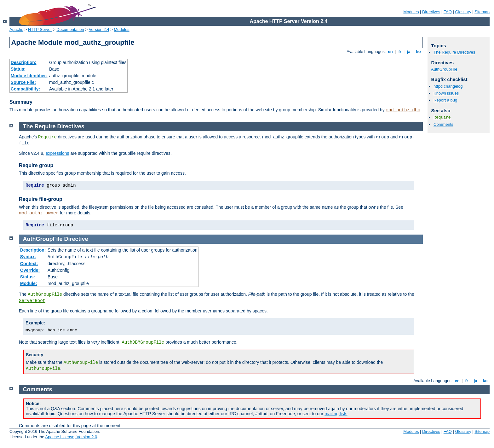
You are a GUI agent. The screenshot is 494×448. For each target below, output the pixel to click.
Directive (76, 239)
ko (418, 52)
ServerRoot (32, 301)
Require (442, 117)
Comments (443, 124)
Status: (18, 69)
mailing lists (336, 414)
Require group (36, 165)
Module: (29, 283)
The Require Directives (454, 52)
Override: (30, 270)
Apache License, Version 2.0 (71, 437)
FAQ (448, 12)
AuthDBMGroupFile (143, 342)
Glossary (463, 12)
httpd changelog (448, 86)
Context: (29, 264)
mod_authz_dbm (403, 110)
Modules (411, 12)
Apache (16, 29)
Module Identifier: (29, 76)
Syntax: (28, 257)
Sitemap (482, 12)
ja (409, 52)
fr (400, 52)
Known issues (446, 93)
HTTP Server (40, 29)
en (390, 52)
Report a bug (445, 100)
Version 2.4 (99, 29)
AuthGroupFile (444, 69)
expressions (57, 153)
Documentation (70, 29)
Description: (24, 62)
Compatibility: (25, 89)
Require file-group (41, 199)
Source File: (23, 82)
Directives (431, 12)
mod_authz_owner (39, 213)
